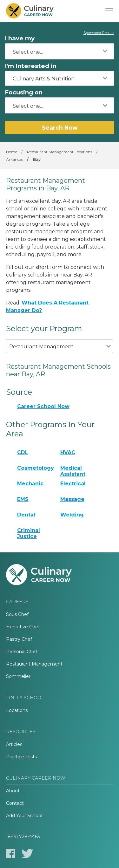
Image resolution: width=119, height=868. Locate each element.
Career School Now (43, 406)
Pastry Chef (19, 639)
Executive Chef (23, 627)
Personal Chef (22, 652)
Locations (17, 710)
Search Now (60, 128)
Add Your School (24, 816)
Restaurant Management (34, 664)
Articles (14, 744)
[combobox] (60, 51)
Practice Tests (21, 757)
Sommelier (18, 676)
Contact (15, 803)
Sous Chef (17, 614)
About (13, 791)
